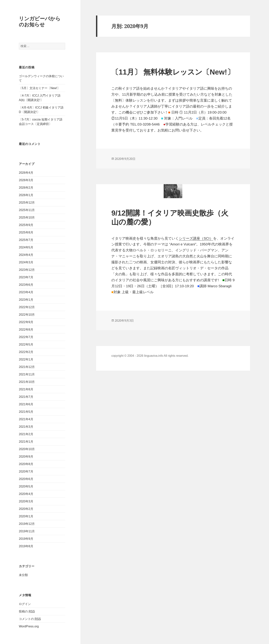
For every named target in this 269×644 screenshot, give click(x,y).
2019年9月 (26, 539)
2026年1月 (26, 195)
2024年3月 (26, 262)
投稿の (27, 612)
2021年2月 (26, 434)
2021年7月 (26, 397)
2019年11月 (27, 531)
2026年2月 (26, 188)
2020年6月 (26, 479)
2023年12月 (27, 270)
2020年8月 (26, 464)
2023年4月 (26, 292)
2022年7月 (26, 337)
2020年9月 (26, 457)
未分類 (23, 575)
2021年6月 (26, 404)
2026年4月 (26, 173)
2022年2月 (26, 352)
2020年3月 (26, 501)
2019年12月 (27, 524)
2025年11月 (27, 210)
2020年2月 (26, 509)
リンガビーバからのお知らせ (40, 21)
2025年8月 (26, 232)
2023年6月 (26, 285)
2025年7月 (26, 240)
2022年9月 (26, 322)
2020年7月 (26, 472)
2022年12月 (27, 307)
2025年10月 (27, 217)
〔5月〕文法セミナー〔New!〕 (40, 88)
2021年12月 (27, 367)
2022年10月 (27, 315)
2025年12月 (27, 203)
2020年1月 (26, 516)
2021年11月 (27, 374)
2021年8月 (26, 389)
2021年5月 (26, 412)
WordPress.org (29, 626)
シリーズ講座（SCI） (196, 238)
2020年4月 (26, 494)
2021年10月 (27, 382)
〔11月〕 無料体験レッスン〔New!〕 (173, 72)
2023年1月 (26, 300)
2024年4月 (26, 255)
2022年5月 (26, 345)
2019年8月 (26, 546)
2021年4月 (26, 419)
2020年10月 (27, 449)
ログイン (25, 604)
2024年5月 (26, 247)
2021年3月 (26, 427)
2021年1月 (26, 442)
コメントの (30, 619)
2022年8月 (26, 330)
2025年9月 (26, 225)
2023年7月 (26, 277)
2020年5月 (26, 486)
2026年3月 (26, 180)
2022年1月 (26, 359)
